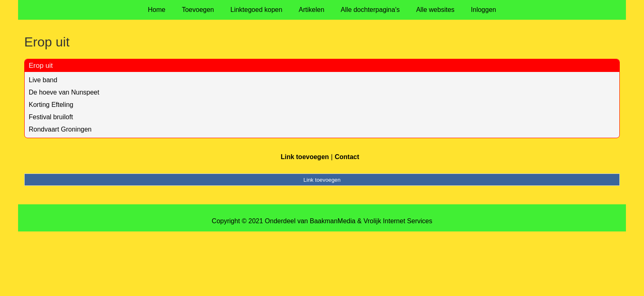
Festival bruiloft (51, 117)
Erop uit (41, 66)
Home (157, 10)
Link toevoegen (305, 157)
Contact (347, 157)
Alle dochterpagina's (370, 10)
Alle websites (435, 10)
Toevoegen (198, 10)
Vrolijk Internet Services (398, 221)
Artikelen (311, 10)
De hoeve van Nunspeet (64, 92)
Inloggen (484, 10)
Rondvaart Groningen (60, 129)
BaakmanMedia (332, 221)
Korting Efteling (51, 105)
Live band (43, 80)
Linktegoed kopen (256, 10)
